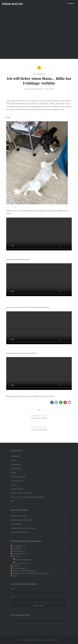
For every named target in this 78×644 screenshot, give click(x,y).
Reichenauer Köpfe (17, 489)
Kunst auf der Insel (17, 481)
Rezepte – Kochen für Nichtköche (21, 493)
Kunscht (13, 473)
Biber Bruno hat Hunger (18, 516)
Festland (14, 460)
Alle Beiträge (15, 456)
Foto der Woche (16, 464)
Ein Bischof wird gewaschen (20, 532)
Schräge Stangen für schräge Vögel (22, 520)
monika (35, 89)
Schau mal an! (12, 4)
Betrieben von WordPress (28, 640)
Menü (72, 3)
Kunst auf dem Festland (18, 477)
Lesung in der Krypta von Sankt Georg (23, 528)
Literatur (14, 485)
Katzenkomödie (39, 74)
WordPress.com (53, 640)
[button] (52, 402)
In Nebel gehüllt (16, 524)
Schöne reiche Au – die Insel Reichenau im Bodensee (27, 497)
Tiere (13, 501)
